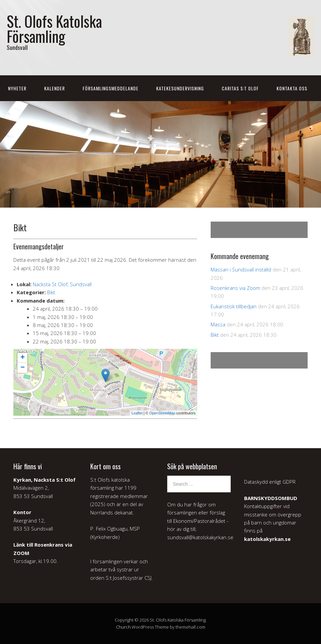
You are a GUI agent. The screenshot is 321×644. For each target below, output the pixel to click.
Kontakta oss (292, 88)
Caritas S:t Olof (240, 88)
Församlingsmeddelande (111, 88)
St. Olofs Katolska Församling (54, 28)
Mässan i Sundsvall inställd (241, 269)
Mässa (218, 324)
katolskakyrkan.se (267, 539)
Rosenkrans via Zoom (235, 288)
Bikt (51, 292)
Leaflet (137, 413)
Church (123, 627)
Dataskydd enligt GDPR (270, 482)
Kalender (55, 88)
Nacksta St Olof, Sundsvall (62, 284)
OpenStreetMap (162, 413)
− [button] (23, 368)
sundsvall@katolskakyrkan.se (200, 537)
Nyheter (17, 88)
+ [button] (23, 358)
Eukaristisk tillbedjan (234, 306)
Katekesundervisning (180, 88)
